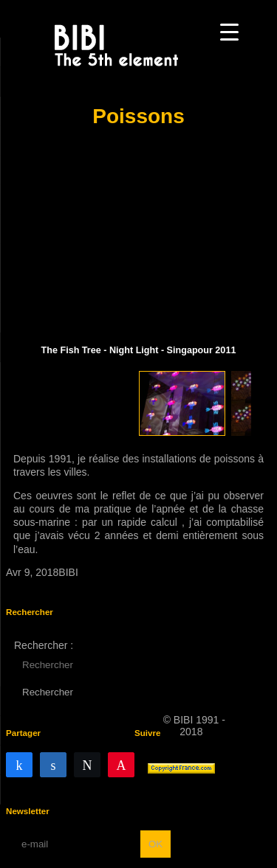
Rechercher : (44, 645)
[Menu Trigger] (229, 31)
